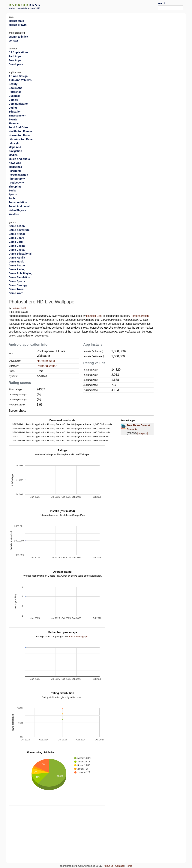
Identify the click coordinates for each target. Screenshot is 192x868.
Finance (14, 123)
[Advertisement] (103, 6)
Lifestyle (14, 143)
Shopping (15, 187)
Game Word (16, 293)
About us (108, 866)
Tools (12, 198)
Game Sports (17, 281)
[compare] (142, 433)
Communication (19, 104)
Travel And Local (19, 206)
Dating (13, 108)
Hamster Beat (19, 308)
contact (13, 41)
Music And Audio (19, 159)
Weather (14, 214)
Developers (16, 64)
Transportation (18, 202)
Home (129, 866)
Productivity (16, 183)
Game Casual (17, 250)
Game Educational (20, 254)
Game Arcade (17, 234)
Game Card (16, 242)
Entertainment (17, 116)
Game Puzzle (17, 265)
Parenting (15, 171)
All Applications (18, 52)
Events (13, 119)
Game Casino (17, 246)
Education (15, 112)
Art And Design (18, 76)
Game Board (16, 238)
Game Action (17, 226)
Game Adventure (19, 230)
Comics (13, 100)
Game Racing (17, 269)
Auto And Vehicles (20, 80)
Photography (17, 179)
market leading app (78, 637)
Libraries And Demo (21, 139)
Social (12, 191)
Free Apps (15, 60)
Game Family (17, 258)
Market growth (18, 25)
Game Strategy (18, 285)
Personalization (140, 316)
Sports (13, 194)
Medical (13, 155)
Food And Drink (18, 127)
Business (14, 96)
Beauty (13, 84)
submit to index (18, 37)
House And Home (19, 135)
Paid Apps (15, 56)
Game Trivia (16, 289)
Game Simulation (19, 277)
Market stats (16, 21)
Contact (120, 866)
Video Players (17, 210)
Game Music (16, 262)
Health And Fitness (20, 131)
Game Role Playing (21, 273)
